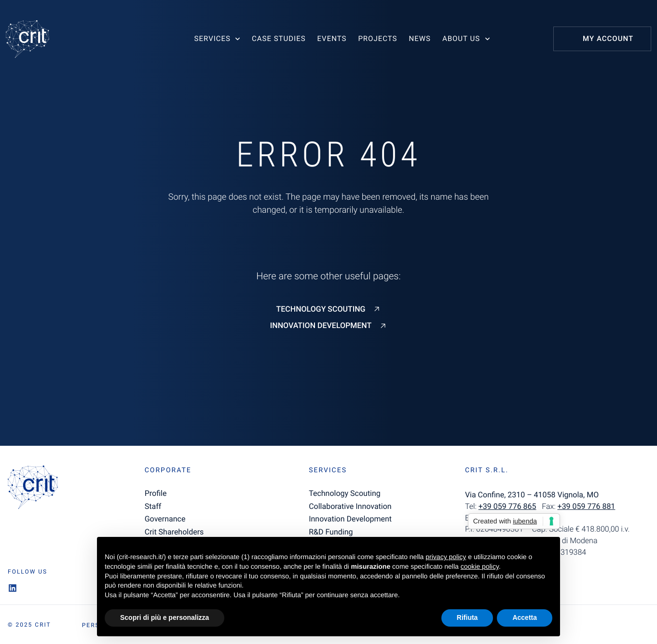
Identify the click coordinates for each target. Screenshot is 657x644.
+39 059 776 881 (587, 506)
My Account (608, 39)
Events (332, 39)
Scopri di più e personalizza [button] (164, 617)
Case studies (279, 39)
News (419, 39)
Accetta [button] (525, 617)
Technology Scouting (321, 309)
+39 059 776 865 (507, 506)
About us (461, 39)
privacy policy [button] (446, 557)
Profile (156, 493)
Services (212, 39)
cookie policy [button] (480, 566)
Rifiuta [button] (467, 617)
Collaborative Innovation (350, 506)
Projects (377, 39)
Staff (153, 506)
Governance (165, 519)
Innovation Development (321, 326)
